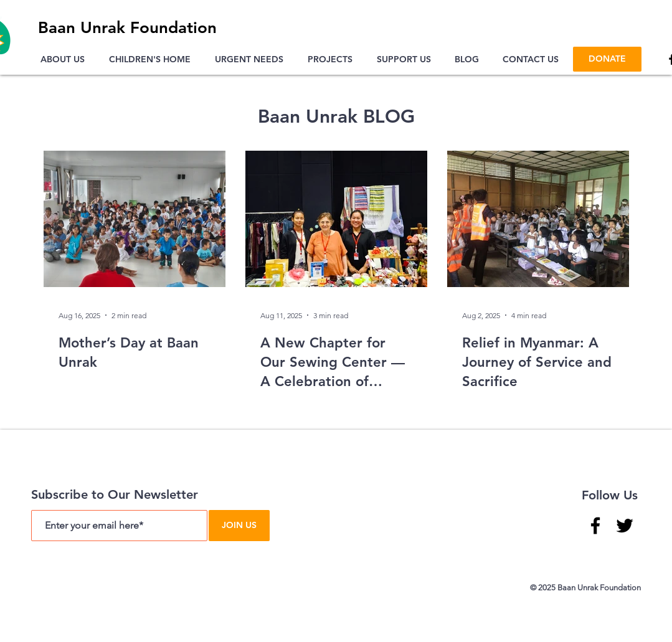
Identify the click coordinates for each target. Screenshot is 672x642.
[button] (65, 59)
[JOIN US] (239, 526)
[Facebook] (595, 526)
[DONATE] (607, 59)
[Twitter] (625, 526)
